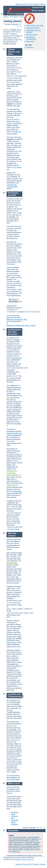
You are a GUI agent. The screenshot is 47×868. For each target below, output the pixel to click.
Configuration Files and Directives (14, 332)
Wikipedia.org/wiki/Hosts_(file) (17, 319)
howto (13, 529)
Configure (14, 816)
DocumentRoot (12, 563)
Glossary (36, 4)
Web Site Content (32, 35)
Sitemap (43, 4)
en (20, 24)
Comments (29, 47)
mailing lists (16, 851)
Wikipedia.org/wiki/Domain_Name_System (21, 326)
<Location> (11, 473)
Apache (6, 17)
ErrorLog (13, 726)
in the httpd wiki (16, 358)
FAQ (31, 4)
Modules (18, 4)
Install (13, 814)
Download (14, 812)
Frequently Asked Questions (15, 822)
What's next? (30, 41)
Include (10, 398)
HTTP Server (14, 17)
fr (18, 26)
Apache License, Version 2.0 (25, 859)
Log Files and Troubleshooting (31, 38)
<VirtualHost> (13, 475)
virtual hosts (11, 264)
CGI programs (11, 643)
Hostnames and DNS (33, 28)
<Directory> (12, 471)
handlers (10, 639)
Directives (25, 4)
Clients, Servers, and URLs (35, 25)
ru (21, 26)
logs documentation (13, 779)
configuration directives (14, 433)
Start (13, 818)
